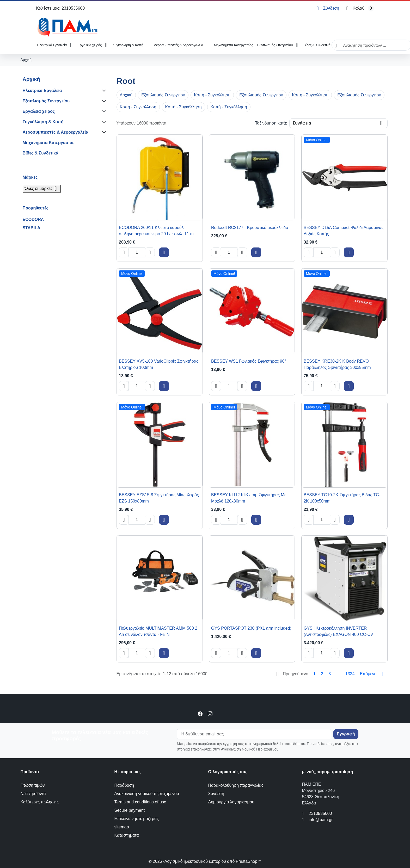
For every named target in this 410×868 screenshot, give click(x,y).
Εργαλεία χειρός (90, 45)
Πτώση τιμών (33, 785)
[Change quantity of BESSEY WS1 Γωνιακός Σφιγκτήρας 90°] (229, 386)
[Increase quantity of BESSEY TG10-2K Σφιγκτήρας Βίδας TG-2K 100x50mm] (335, 519)
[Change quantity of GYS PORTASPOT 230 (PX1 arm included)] (229, 653)
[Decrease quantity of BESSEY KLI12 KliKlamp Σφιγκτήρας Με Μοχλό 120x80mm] (216, 519)
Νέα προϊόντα (33, 794)
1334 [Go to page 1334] (350, 674)
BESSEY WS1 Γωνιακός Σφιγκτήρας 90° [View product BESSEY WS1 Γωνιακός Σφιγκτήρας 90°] (249, 361)
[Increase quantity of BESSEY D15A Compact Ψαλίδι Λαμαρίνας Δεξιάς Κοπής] (335, 252)
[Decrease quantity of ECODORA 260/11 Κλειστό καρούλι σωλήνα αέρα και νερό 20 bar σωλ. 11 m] (124, 252)
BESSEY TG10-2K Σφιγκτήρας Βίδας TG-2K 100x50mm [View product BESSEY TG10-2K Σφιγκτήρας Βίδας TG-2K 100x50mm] (342, 498)
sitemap (122, 827)
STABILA (32, 228)
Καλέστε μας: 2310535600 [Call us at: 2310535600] (61, 8)
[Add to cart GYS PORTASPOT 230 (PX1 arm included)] (256, 653)
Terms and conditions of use (140, 802)
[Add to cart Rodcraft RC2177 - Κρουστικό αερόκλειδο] (256, 252)
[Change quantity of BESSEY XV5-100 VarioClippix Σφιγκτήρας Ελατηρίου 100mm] (137, 386)
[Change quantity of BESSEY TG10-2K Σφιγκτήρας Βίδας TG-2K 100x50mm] (322, 519)
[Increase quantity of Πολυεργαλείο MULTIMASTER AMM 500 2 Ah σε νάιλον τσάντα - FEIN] (150, 653)
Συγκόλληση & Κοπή (128, 45)
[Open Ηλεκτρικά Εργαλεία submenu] (71, 45)
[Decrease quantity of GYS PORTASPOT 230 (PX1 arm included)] (216, 653)
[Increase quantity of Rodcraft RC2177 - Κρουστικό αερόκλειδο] (242, 252)
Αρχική (31, 79)
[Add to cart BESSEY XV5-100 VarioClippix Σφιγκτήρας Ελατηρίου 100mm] (164, 386)
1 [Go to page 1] (314, 674)
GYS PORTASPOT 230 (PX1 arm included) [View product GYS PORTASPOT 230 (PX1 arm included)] (251, 628)
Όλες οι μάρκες (42, 188)
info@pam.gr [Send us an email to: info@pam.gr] (321, 820)
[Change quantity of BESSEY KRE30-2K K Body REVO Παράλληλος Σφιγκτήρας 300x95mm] (322, 386)
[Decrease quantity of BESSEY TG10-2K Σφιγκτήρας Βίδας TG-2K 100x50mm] (309, 519)
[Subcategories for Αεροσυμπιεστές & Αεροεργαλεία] (103, 132)
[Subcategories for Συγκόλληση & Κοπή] (103, 122)
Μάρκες (30, 177)
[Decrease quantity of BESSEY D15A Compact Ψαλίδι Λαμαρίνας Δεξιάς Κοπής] (309, 252)
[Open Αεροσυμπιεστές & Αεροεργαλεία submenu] (208, 45)
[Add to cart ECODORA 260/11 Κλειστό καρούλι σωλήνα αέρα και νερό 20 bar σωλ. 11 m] (164, 252)
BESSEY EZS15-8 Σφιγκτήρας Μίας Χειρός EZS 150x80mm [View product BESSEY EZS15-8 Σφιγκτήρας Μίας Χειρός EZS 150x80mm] (159, 498)
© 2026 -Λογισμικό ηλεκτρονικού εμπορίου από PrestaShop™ (205, 861)
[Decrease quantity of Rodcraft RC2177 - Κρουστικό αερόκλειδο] (216, 252)
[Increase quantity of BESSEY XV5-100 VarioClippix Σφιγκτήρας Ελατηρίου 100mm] (150, 386)
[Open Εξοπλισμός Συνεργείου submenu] (297, 45)
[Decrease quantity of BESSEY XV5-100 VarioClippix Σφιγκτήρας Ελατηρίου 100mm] (124, 386)
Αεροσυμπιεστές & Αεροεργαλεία (179, 45)
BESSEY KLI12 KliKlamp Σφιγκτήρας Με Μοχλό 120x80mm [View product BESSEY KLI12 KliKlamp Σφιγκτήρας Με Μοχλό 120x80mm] (249, 498)
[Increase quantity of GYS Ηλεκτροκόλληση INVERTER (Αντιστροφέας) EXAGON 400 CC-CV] (335, 653)
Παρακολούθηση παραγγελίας (236, 785)
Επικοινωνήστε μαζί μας (137, 819)
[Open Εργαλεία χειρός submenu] (106, 45)
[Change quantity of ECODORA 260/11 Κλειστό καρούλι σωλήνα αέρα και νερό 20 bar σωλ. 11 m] (137, 252)
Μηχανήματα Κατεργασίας (234, 45)
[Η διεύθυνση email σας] (254, 734)
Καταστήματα (127, 835)
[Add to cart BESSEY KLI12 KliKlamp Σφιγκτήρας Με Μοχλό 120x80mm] (256, 519)
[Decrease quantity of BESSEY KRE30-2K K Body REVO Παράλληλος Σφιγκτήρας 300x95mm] (309, 386)
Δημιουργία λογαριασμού (231, 802)
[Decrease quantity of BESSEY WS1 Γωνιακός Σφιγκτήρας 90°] (216, 386)
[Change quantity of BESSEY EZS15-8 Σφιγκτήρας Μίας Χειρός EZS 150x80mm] (137, 519)
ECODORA (33, 219)
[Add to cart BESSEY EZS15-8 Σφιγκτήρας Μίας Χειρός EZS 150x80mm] (164, 519)
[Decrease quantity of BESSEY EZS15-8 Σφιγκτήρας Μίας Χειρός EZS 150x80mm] (124, 519)
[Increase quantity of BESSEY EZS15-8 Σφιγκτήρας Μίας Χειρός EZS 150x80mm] (150, 519)
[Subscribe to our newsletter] (346, 734)
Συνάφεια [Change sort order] (302, 123)
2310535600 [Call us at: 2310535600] (320, 813)
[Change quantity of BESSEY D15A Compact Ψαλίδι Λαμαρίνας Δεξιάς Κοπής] (322, 252)
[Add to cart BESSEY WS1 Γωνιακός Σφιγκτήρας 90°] (256, 386)
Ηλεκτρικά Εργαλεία (52, 45)
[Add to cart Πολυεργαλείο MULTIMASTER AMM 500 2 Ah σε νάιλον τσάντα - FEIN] (164, 653)
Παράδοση (124, 785)
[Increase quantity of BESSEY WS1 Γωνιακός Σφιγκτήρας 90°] (242, 386)
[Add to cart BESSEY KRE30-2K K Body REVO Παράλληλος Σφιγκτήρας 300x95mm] (349, 386)
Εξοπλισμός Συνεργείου (275, 45)
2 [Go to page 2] (322, 674)
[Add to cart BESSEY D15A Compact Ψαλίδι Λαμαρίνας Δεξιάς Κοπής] (349, 252)
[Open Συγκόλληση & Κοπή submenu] (148, 45)
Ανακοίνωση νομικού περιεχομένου (147, 794)
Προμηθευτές (36, 208)
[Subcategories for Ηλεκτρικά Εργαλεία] (103, 91)
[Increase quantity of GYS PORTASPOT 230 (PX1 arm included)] (242, 653)
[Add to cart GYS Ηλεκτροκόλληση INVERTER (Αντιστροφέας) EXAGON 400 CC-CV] (349, 653)
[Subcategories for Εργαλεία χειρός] (103, 111)
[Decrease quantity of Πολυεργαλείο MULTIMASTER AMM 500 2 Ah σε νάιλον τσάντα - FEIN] (124, 653)
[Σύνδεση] (328, 8)
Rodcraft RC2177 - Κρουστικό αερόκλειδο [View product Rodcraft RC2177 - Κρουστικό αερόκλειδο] (250, 228)
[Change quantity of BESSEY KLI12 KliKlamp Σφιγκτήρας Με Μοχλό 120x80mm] (229, 519)
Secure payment (130, 810)
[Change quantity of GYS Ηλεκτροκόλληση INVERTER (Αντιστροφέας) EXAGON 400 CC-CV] (322, 653)
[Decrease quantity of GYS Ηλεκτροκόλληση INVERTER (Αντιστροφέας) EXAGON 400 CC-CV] (309, 653)
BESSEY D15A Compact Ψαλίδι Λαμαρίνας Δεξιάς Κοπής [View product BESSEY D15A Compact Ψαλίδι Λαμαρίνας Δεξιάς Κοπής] (344, 231)
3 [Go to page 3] (330, 674)
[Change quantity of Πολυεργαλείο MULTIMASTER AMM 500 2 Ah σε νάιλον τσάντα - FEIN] (137, 653)
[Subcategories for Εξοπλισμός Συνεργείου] (103, 101)
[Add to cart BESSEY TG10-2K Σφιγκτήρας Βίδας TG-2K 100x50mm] (349, 519)
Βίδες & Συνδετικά (317, 45)
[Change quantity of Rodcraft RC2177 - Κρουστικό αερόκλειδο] (229, 252)
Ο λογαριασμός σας (228, 772)
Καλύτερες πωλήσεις (40, 802)
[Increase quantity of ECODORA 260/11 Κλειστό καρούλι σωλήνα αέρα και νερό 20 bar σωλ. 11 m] (150, 252)
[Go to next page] (372, 674)
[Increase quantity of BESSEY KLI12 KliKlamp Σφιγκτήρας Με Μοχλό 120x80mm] (242, 519)
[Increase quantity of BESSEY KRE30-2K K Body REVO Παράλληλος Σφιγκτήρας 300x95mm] (335, 386)
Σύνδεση (216, 794)
